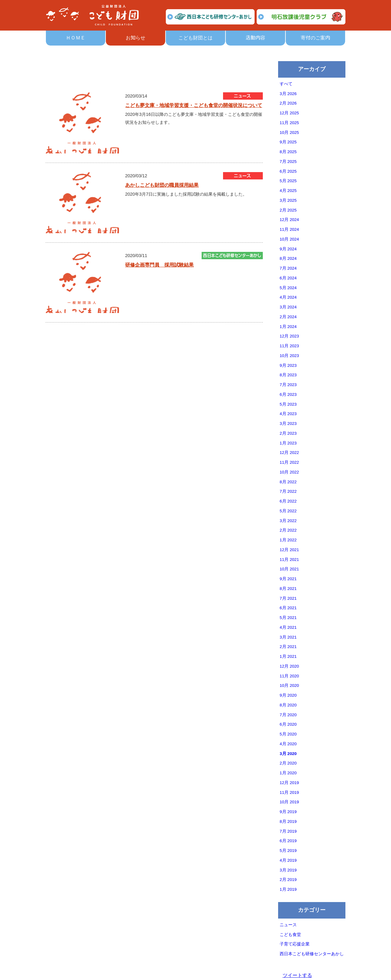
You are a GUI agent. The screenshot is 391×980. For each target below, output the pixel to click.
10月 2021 (289, 569)
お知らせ (136, 38)
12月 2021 (289, 550)
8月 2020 (288, 705)
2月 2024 (288, 317)
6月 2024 (288, 278)
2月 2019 (288, 880)
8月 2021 (288, 589)
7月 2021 (288, 598)
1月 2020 (288, 773)
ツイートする (297, 975)
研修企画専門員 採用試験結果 (159, 265)
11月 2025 (289, 123)
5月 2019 (288, 851)
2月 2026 (288, 103)
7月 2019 (288, 831)
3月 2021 (288, 637)
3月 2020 (288, 754)
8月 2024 (288, 258)
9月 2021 (288, 579)
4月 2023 (288, 414)
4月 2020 (288, 744)
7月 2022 (288, 491)
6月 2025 (288, 171)
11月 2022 (289, 462)
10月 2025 (289, 133)
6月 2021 (288, 608)
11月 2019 (289, 792)
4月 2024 (288, 297)
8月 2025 (288, 152)
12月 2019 (289, 783)
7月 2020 (288, 715)
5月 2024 (288, 288)
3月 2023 (288, 424)
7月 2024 (288, 268)
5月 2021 (288, 618)
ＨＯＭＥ (76, 38)
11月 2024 (289, 229)
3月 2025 (288, 200)
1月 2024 (288, 327)
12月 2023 (289, 336)
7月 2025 (288, 162)
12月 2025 (289, 113)
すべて (286, 84)
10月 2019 (289, 802)
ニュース (288, 925)
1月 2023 (288, 443)
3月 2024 (288, 307)
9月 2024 (288, 249)
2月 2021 (288, 647)
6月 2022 (288, 501)
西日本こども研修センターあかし (312, 954)
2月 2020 (288, 763)
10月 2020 (289, 685)
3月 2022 (288, 521)
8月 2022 (288, 482)
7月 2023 (288, 385)
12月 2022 (289, 453)
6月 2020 (288, 724)
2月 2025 (288, 210)
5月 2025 (288, 181)
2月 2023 (288, 433)
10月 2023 (289, 356)
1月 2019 (288, 889)
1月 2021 (288, 656)
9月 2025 (288, 142)
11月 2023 (289, 346)
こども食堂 (290, 935)
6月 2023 (288, 394)
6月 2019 (288, 841)
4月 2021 (288, 627)
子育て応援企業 (295, 944)
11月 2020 (289, 676)
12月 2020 (289, 666)
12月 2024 (289, 220)
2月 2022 (288, 530)
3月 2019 (288, 870)
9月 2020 (288, 695)
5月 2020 (288, 734)
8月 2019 (288, 822)
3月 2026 (288, 94)
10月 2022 (289, 472)
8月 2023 (288, 375)
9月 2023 (288, 365)
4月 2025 (288, 191)
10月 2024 (289, 239)
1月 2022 (288, 540)
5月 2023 (288, 404)
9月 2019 (288, 812)
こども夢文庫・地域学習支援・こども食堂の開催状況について (194, 105)
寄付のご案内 (315, 38)
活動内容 (255, 38)
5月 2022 (288, 511)
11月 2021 (289, 560)
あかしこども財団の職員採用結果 (162, 185)
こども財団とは (195, 38)
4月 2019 (288, 860)
